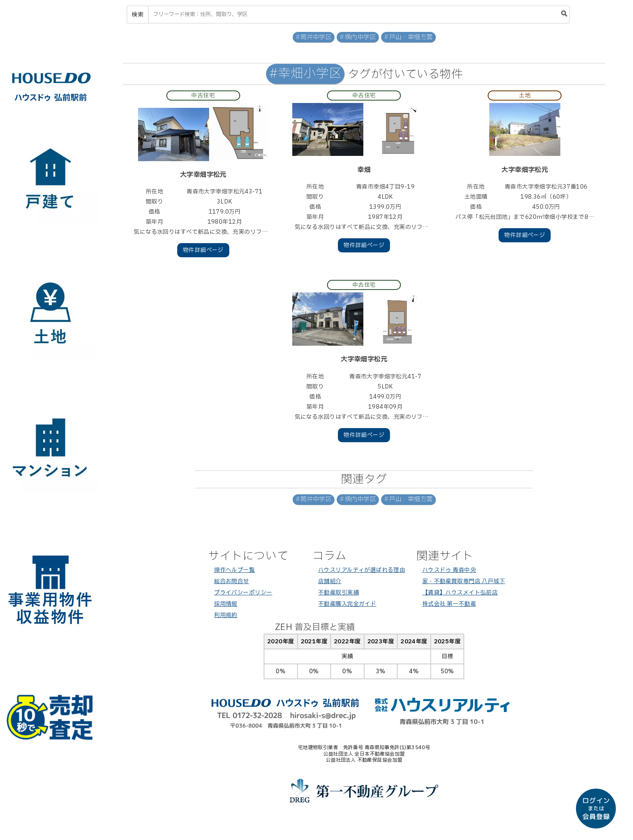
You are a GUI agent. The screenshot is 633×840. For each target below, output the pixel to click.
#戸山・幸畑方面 (408, 37)
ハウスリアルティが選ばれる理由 (362, 570)
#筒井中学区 (314, 37)
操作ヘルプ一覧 (234, 570)
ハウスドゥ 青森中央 (449, 570)
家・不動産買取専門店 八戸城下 (464, 581)
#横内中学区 (358, 37)
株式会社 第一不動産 (449, 604)
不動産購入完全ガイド (347, 604)
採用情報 (226, 604)
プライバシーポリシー (243, 593)
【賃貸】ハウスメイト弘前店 (460, 593)
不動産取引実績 (339, 593)
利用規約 (226, 615)
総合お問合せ (232, 581)
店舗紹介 (330, 581)
